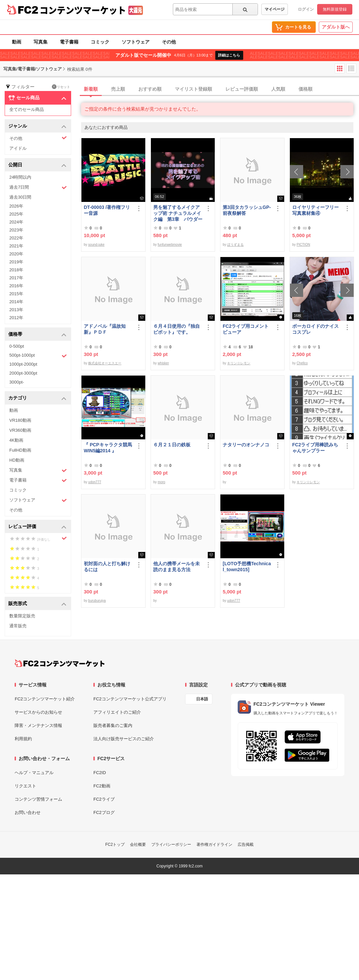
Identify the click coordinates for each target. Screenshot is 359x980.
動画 (17, 42)
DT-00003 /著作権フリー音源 (107, 210)
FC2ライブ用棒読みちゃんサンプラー (315, 448)
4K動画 (16, 440)
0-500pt (17, 346)
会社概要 (138, 845)
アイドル (18, 148)
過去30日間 (20, 197)
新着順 (91, 89)
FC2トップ (115, 845)
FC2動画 (102, 786)
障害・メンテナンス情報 (38, 725)
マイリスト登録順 (193, 89)
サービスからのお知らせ (38, 712)
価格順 (305, 89)
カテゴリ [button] (37, 398)
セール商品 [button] (37, 98)
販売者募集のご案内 (113, 725)
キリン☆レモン (239, 363)
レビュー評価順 (242, 89)
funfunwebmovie (170, 245)
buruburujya (97, 601)
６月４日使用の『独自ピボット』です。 (177, 329)
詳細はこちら (229, 55)
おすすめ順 (150, 89)
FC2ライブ (104, 799)
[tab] (220, 89)
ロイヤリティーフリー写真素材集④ (315, 210)
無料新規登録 (335, 9)
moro (161, 482)
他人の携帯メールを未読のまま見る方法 (177, 567)
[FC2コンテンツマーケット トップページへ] (60, 663)
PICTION (303, 245)
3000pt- (17, 382)
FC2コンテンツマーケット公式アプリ (130, 699)
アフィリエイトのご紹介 (117, 712)
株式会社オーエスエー (105, 363)
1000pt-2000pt (23, 364)
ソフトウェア (136, 42)
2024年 (16, 222)
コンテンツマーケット (83, 10)
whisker (163, 363)
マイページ (275, 9)
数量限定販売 (22, 616)
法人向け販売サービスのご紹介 (124, 739)
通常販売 (18, 626)
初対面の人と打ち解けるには (107, 567)
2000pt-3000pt (23, 373)
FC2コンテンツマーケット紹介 (45, 699)
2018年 (16, 270)
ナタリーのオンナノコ (246, 445)
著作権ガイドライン (214, 845)
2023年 (16, 230)
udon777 (95, 482)
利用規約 (23, 739)
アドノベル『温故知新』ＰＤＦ (105, 329)
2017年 (16, 278)
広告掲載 (246, 845)
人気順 (278, 89)
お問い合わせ (28, 812)
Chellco (302, 363)
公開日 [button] (37, 165)
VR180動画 (20, 420)
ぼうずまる (235, 245)
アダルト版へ (336, 27)
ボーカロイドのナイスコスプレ (315, 329)
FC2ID (100, 773)
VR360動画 (20, 430)
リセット (61, 87)
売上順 (118, 89)
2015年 (16, 294)
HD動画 (17, 460)
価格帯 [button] (37, 335)
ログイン (306, 9)
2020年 (16, 254)
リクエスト (25, 786)
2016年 (16, 286)
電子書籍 (69, 42)
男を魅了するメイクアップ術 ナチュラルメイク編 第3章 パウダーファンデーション (178, 213)
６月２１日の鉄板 (172, 445)
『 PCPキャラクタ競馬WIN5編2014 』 (108, 448)
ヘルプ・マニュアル (34, 773)
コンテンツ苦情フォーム (38, 799)
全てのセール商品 (27, 109)
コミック (100, 42)
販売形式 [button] (37, 604)
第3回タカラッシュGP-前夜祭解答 (247, 210)
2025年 (16, 214)
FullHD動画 (20, 450)
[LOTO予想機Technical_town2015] (247, 567)
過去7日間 (38, 187)
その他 (169, 42)
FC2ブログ (104, 812)
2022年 (16, 238)
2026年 (16, 206)
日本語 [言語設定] (202, 699)
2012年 (16, 318)
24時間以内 (20, 177)
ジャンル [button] (37, 126)
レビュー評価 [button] (37, 527)
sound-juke (96, 245)
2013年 (16, 310)
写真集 (41, 42)
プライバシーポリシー (171, 845)
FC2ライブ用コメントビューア (246, 329)
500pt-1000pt (38, 356)
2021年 (16, 246)
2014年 (16, 302)
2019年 (16, 262)
